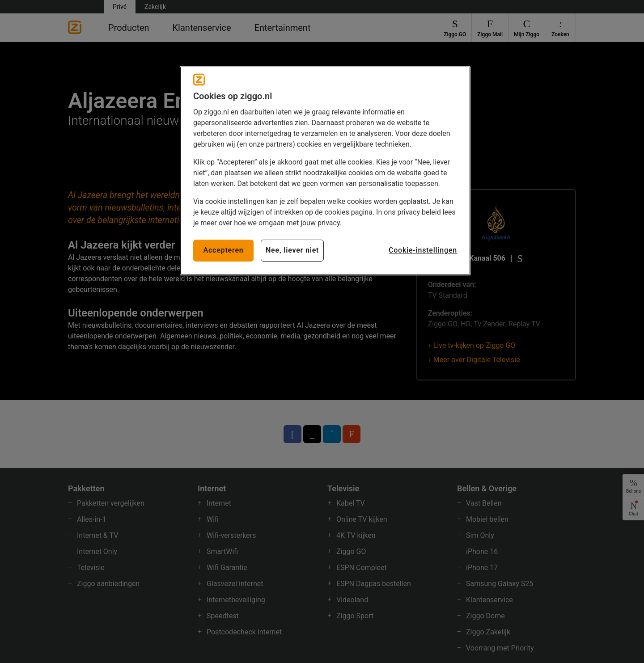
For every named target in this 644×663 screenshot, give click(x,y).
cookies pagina (348, 212)
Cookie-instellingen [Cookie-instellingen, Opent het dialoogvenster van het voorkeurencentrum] (423, 250)
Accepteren (223, 250)
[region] (325, 171)
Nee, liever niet (292, 250)
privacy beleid (419, 212)
